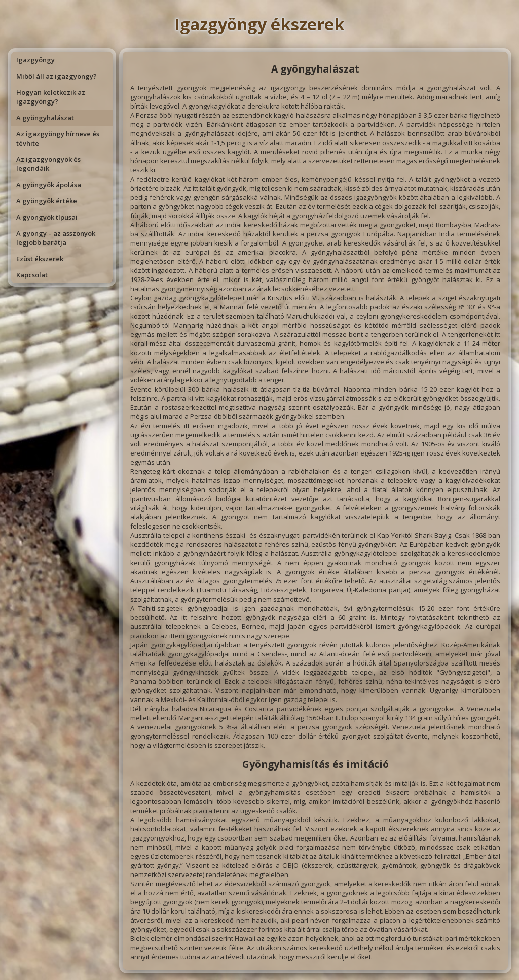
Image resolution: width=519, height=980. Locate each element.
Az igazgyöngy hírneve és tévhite (58, 138)
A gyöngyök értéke (47, 201)
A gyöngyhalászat (45, 118)
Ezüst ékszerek (40, 259)
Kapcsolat (32, 275)
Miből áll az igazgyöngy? (57, 76)
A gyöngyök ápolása (49, 185)
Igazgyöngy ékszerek (259, 24)
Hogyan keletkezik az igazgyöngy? (51, 97)
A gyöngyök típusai (47, 217)
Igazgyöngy (35, 60)
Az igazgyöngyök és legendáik (48, 164)
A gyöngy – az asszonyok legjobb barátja (56, 238)
